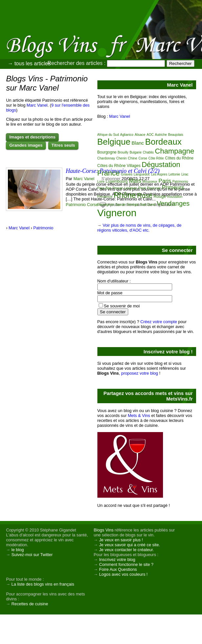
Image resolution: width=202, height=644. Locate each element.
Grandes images (26, 145)
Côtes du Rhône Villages (119, 166)
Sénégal (133, 205)
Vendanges (173, 203)
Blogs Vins (104, 530)
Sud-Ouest (148, 205)
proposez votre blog (140, 373)
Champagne (174, 151)
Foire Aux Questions (118, 569)
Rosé (145, 196)
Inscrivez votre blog (117, 560)
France (109, 173)
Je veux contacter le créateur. (126, 550)
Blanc (138, 143)
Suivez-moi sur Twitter (32, 555)
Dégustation (161, 165)
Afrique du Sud (108, 135)
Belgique (114, 142)
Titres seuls (63, 145)
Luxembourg (117, 181)
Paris (165, 181)
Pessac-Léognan (125, 188)
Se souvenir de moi (122, 306)
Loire (101, 182)
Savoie (121, 205)
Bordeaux (163, 142)
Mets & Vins (139, 415)
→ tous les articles (29, 63)
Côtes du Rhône (179, 158)
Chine (133, 158)
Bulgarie (136, 152)
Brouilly (123, 152)
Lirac (185, 174)
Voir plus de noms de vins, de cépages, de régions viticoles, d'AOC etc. (140, 228)
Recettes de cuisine (30, 604)
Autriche (161, 135)
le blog (18, 550)
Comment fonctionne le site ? (126, 564)
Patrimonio (76, 205)
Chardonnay (106, 158)
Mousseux (150, 182)
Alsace (140, 135)
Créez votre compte (159, 322)
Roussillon (175, 197)
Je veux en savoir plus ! (121, 540)
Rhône (125, 195)
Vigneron (117, 213)
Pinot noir (154, 188)
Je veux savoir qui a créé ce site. (130, 545)
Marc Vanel (37, 105)
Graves (127, 174)
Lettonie (174, 174)
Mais (135, 181)
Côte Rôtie (156, 158)
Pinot (142, 188)
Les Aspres (159, 174)
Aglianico (127, 135)
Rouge (160, 196)
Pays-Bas (104, 188)
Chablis (148, 152)
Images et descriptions (32, 137)
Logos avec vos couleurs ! (123, 574)
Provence (105, 197)
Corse (92, 205)
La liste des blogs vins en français (43, 584)
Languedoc (142, 174)
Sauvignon (106, 204)
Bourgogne (107, 152)
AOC (150, 135)
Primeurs (173, 187)
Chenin (122, 158)
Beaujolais (176, 135)
